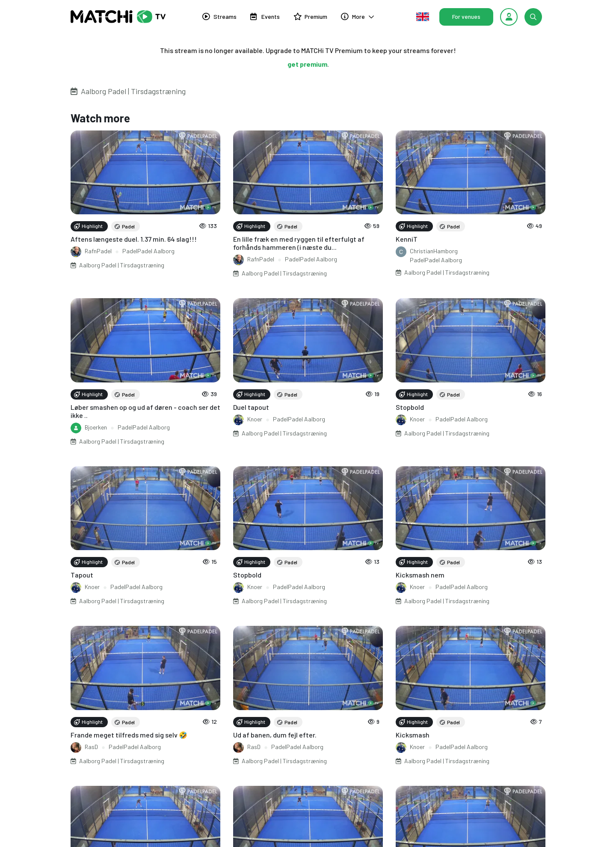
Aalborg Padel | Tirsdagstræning (133, 91)
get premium (307, 64)
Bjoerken (96, 427)
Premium (310, 16)
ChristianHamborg (434, 251)
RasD (91, 747)
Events (265, 16)
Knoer (255, 419)
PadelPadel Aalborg (148, 251)
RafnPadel (98, 251)
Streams (219, 16)
